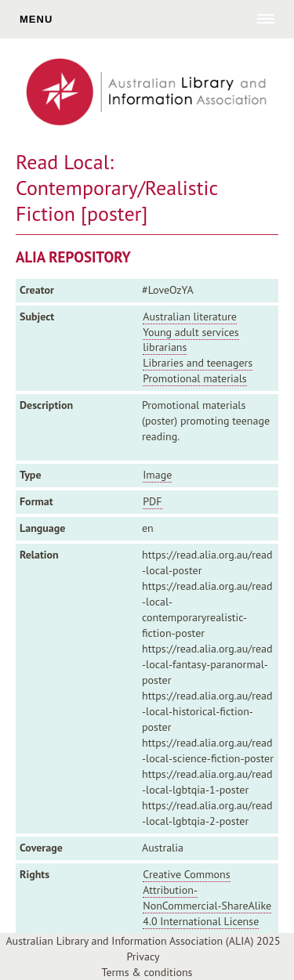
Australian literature (190, 316)
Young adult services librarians (191, 340)
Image (157, 475)
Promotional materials (194, 378)
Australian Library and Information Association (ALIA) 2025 (143, 941)
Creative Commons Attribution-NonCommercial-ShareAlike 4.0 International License (207, 898)
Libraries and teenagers (198, 363)
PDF (152, 501)
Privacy (143, 956)
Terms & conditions (147, 972)
